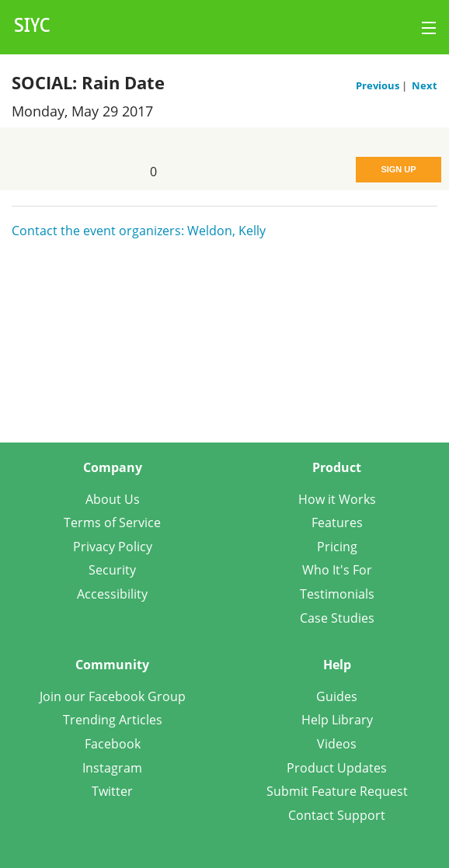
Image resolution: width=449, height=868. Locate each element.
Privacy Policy (113, 547)
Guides (337, 696)
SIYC (32, 27)
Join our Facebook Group (113, 696)
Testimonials (337, 594)
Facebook (113, 744)
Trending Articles (113, 720)
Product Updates (337, 768)
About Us (113, 499)
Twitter (112, 791)
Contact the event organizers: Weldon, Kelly (139, 231)
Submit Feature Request (337, 791)
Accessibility (112, 594)
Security (112, 570)
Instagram (112, 768)
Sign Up (398, 169)
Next (425, 85)
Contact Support (337, 815)
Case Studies (337, 618)
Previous (379, 85)
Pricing (337, 547)
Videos (337, 744)
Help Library (337, 720)
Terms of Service (112, 523)
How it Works (337, 499)
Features (337, 523)
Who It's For (337, 570)
